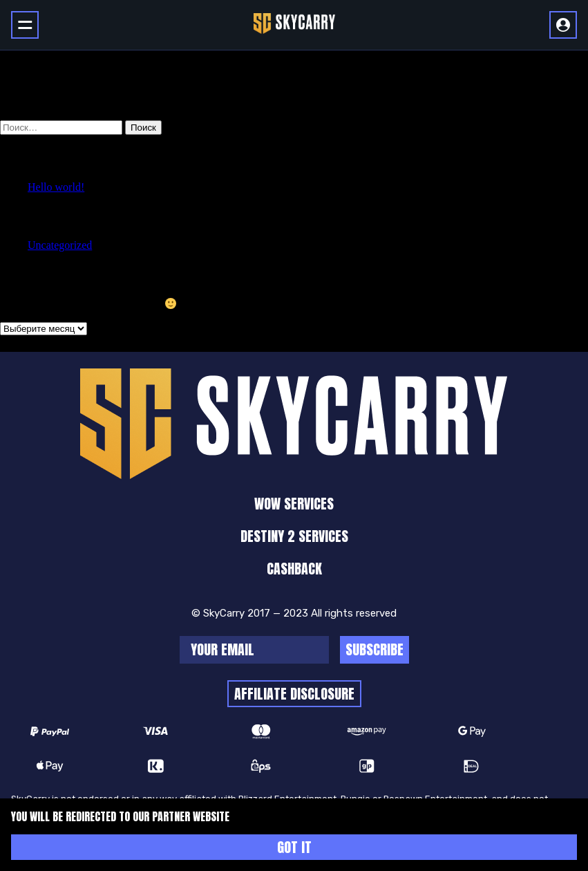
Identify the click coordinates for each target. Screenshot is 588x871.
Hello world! (56, 187)
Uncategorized (60, 245)
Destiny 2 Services (294, 536)
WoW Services (294, 504)
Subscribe (374, 649)
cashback (294, 569)
